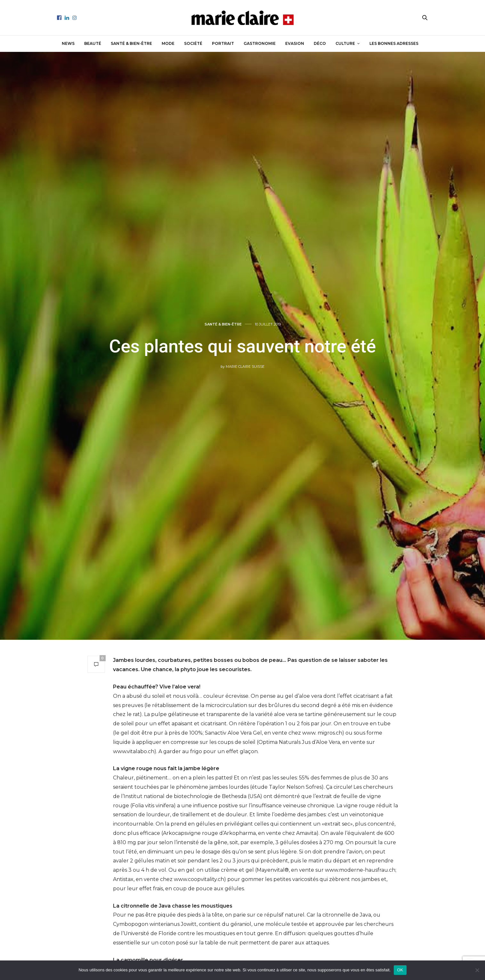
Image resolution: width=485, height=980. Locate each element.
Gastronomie (260, 43)
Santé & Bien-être (131, 43)
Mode (168, 43)
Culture (345, 43)
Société (193, 43)
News (68, 43)
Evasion (295, 43)
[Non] (477, 970)
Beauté (93, 43)
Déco (320, 43)
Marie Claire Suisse (245, 366)
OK (400, 970)
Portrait (223, 43)
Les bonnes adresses (394, 43)
